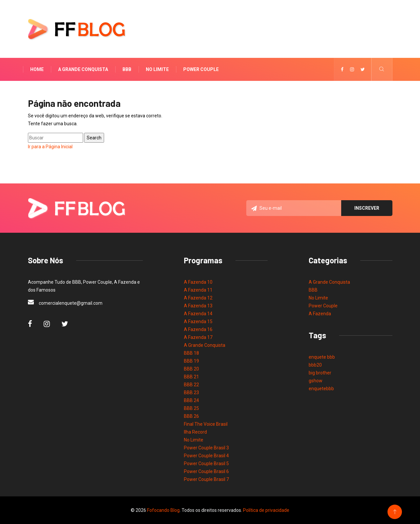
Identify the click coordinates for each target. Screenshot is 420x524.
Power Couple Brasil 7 (206, 479)
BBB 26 (191, 416)
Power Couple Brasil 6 (206, 471)
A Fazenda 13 (198, 306)
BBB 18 (191, 353)
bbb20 (315, 365)
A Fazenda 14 (198, 314)
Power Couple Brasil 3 (206, 448)
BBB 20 (191, 369)
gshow (316, 381)
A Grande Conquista (83, 69)
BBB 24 (191, 400)
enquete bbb (322, 357)
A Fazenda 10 (198, 282)
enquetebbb (321, 389)
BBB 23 (191, 393)
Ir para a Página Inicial (50, 147)
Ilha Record (195, 432)
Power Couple (201, 69)
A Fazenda (320, 314)
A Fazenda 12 (198, 298)
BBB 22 (191, 385)
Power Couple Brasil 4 (206, 456)
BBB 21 (191, 377)
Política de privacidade (266, 510)
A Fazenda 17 (198, 337)
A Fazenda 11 (198, 290)
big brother (320, 373)
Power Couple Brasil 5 (206, 464)
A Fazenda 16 (198, 329)
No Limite (157, 69)
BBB (127, 69)
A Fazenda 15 (198, 322)
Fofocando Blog (163, 510)
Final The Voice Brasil (206, 424)
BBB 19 (191, 361)
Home (37, 69)
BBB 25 (191, 408)
